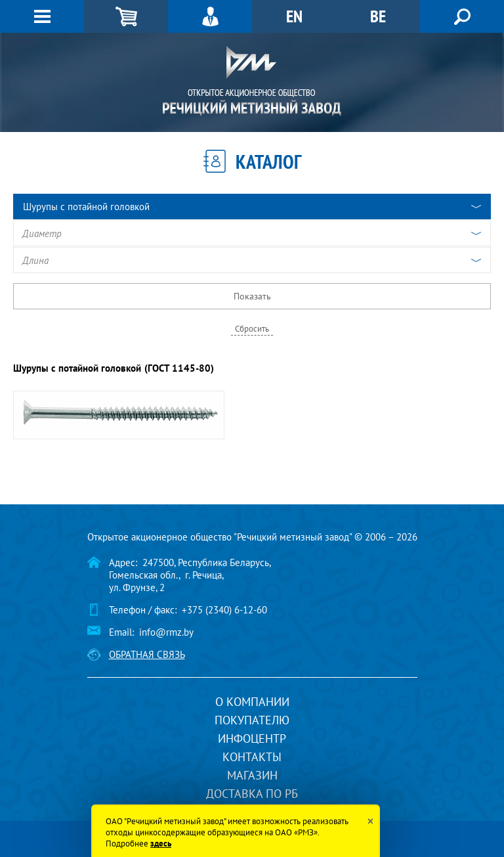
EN (294, 16)
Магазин (252, 775)
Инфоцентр (252, 738)
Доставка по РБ (252, 794)
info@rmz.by (166, 632)
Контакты (252, 757)
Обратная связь (147, 654)
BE (378, 16)
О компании (252, 702)
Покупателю (252, 720)
